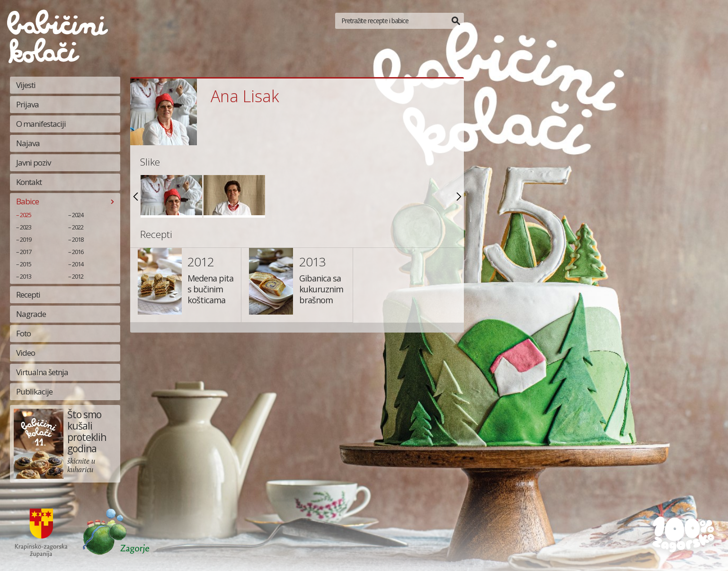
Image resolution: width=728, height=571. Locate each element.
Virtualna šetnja (42, 372)
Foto (23, 333)
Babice (27, 201)
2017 (26, 252)
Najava (28, 143)
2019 (26, 239)
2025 (26, 215)
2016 (78, 252)
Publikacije (34, 391)
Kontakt (29, 182)
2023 (26, 227)
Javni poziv (33, 163)
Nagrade (31, 314)
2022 (78, 227)
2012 (78, 276)
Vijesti (26, 85)
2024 (78, 215)
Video (26, 353)
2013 (26, 276)
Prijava (27, 104)
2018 (78, 239)
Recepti (28, 294)
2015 (26, 264)
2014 (78, 264)
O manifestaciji (41, 124)
